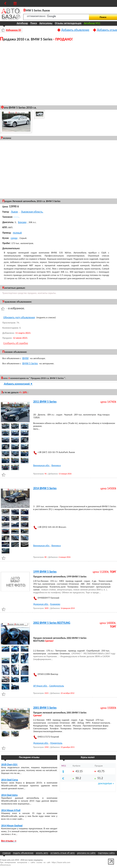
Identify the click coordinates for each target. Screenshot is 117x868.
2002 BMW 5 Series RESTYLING (52, 623)
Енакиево (55, 604)
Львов (14, 212)
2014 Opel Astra (9, 795)
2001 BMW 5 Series (45, 708)
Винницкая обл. (42, 465)
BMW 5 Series (30, 363)
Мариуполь (56, 743)
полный (17, 233)
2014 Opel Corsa (10, 780)
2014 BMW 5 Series (45, 488)
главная (6, 853)
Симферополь (57, 686)
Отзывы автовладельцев (68, 23)
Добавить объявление (75, 30)
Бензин (22, 222)
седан (14, 238)
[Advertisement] (58, 73)
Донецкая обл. (41, 604)
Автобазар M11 (92, 23)
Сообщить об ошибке (16, 343)
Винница (56, 465)
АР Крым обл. (40, 686)
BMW (25, 358)
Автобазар (22, 23)
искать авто (42, 853)
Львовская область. (32, 212)
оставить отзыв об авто (63, 853)
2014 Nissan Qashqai (12, 826)
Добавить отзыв (107, 30)
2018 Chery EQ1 (9, 764)
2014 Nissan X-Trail (11, 810)
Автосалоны (46, 23)
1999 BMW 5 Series (45, 572)
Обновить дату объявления (19, 317)
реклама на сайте (86, 853)
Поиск (34, 23)
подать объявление (23, 853)
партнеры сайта (106, 853)
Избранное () (14, 30)
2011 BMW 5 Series (45, 402)
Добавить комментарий (18, 384)
